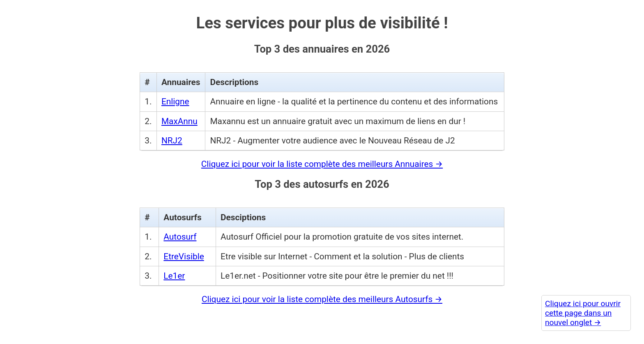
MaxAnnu (179, 118)
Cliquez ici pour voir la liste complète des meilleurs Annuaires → (322, 161)
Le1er (174, 272)
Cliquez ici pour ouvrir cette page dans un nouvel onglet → (583, 313)
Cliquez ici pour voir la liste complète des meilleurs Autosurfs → (322, 296)
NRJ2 (172, 137)
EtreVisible (184, 253)
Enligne (175, 99)
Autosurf (180, 234)
